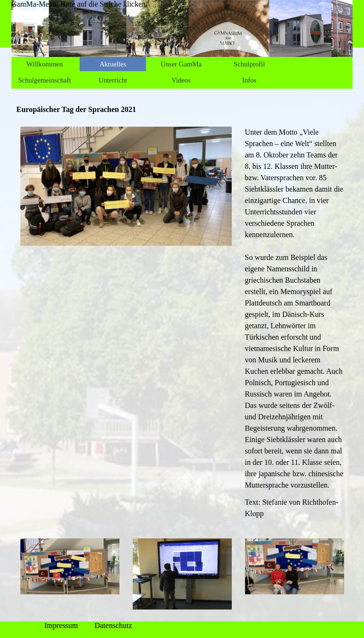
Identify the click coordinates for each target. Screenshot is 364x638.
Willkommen (45, 64)
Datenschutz (113, 625)
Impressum (61, 625)
